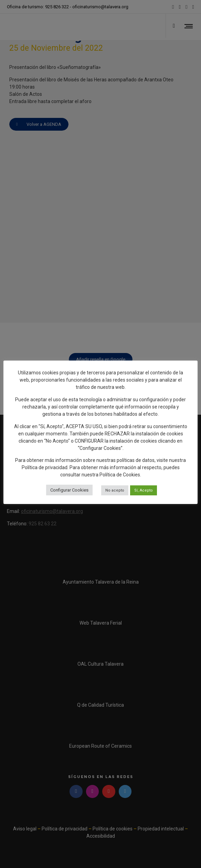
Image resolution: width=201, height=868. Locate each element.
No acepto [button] (115, 490)
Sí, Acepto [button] (144, 490)
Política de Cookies (120, 475)
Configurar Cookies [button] (69, 490)
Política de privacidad (45, 467)
